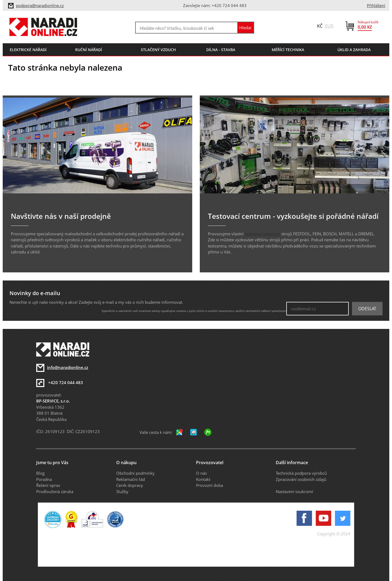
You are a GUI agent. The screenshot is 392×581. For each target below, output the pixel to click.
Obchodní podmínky (135, 473)
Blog (40, 473)
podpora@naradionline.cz (40, 5)
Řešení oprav (48, 485)
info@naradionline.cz (68, 367)
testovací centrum (262, 234)
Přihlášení (376, 5)
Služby (122, 491)
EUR (329, 26)
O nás (201, 473)
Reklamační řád (131, 479)
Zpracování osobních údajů (301, 479)
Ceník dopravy (130, 485)
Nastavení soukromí (294, 491)
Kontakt (203, 479)
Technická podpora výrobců (301, 473)
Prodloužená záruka (55, 491)
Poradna (44, 479)
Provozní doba (210, 485)
